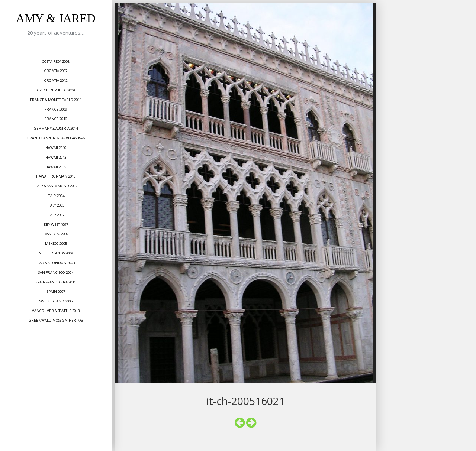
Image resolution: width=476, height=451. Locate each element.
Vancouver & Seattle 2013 (56, 311)
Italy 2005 (56, 205)
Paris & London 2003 (56, 263)
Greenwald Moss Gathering (56, 320)
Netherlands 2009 (56, 253)
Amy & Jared (56, 18)
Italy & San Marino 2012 (56, 186)
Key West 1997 (56, 225)
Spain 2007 (56, 291)
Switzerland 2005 (56, 301)
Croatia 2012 (56, 80)
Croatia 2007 (56, 71)
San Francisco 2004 (56, 272)
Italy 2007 (56, 215)
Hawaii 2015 (56, 167)
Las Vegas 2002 (56, 234)
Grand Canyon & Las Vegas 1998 (56, 138)
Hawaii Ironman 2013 (56, 176)
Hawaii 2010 (56, 148)
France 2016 (56, 119)
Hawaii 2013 (56, 157)
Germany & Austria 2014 (56, 128)
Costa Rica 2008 (56, 61)
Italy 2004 (56, 196)
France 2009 (56, 109)
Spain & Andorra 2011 (56, 282)
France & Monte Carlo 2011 (56, 100)
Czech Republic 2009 (56, 90)
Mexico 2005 (56, 244)
